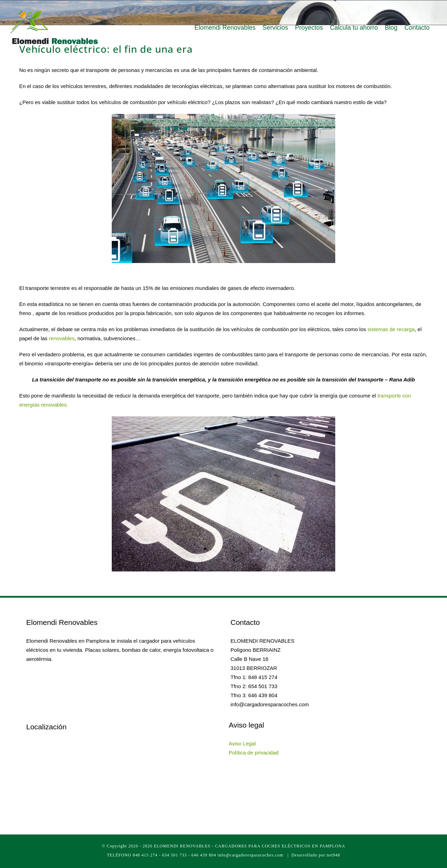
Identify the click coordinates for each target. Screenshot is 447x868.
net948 (333, 855)
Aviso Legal (242, 743)
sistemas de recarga (391, 329)
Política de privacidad (254, 753)
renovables (62, 338)
